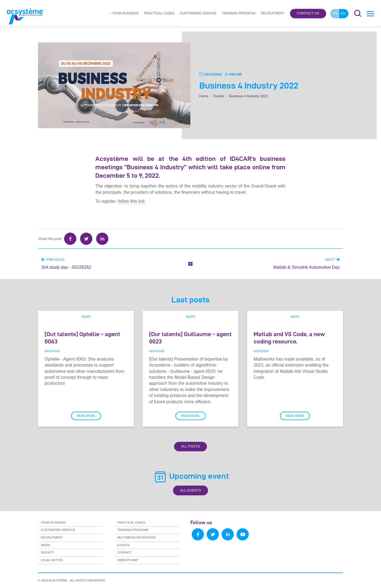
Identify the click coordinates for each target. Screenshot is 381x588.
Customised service (198, 13)
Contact (125, 552)
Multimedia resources (137, 537)
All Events (190, 490)
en (343, 13)
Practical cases (159, 13)
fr (336, 13)
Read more (86, 416)
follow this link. (132, 201)
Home (204, 96)
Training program (239, 13)
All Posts (190, 446)
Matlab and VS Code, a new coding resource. (289, 338)
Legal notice (52, 560)
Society (47, 552)
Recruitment (273, 13)
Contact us (308, 13)
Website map (128, 560)
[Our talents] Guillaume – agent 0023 (190, 338)
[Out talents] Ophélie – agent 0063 (82, 338)
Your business (125, 13)
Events (219, 96)
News (86, 317)
